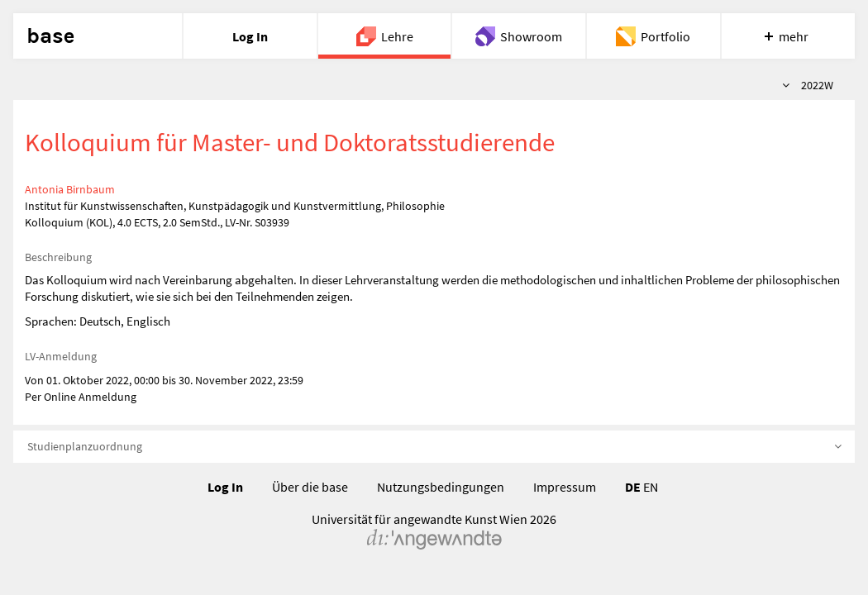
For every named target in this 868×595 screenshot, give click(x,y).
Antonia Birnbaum (70, 189)
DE (633, 487)
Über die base (310, 487)
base (50, 36)
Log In (225, 487)
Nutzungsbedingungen (441, 487)
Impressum (565, 487)
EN (651, 487)
